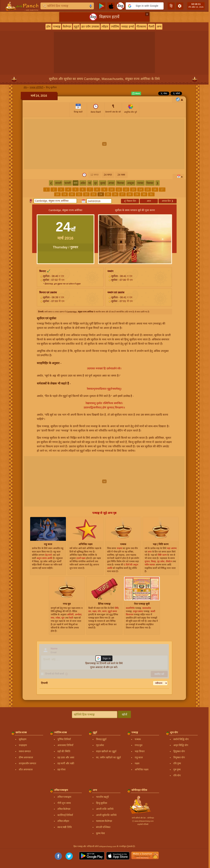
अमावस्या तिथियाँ (65, 745)
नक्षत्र (137, 763)
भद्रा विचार (140, 751)
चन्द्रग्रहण (23, 745)
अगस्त (111, 183)
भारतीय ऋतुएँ (103, 797)
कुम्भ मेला (101, 833)
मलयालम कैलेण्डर (104, 821)
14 (140, 189)
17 (162, 189)
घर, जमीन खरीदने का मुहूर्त (108, 757)
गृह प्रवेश (100, 745)
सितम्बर (121, 183)
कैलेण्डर (67, 27)
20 (72, 194)
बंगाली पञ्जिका (103, 827)
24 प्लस (121, 175)
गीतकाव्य (141, 27)
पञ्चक (138, 739)
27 (122, 194)
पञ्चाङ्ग (57, 27)
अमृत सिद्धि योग (181, 745)
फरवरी (68, 183)
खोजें (125, 714)
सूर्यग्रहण (23, 739)
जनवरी (58, 183)
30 (144, 194)
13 (133, 189)
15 (148, 189)
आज (149, 201)
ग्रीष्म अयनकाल (26, 757)
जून (96, 183)
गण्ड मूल (139, 745)
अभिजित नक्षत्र (142, 769)
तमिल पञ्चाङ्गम (64, 797)
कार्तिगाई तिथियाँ (65, 815)
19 (65, 194)
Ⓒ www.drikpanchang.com (143, 821)
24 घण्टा (108, 175)
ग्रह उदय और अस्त (66, 757)
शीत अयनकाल (26, 769)
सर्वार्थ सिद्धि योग (181, 739)
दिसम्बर (150, 183)
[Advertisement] (104, 144)
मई (90, 183)
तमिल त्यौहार (63, 821)
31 (151, 194)
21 (79, 194)
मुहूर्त (76, 27)
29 (137, 194)
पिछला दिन (130, 201)
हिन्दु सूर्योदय (102, 803)
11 (119, 189)
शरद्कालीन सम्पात (28, 763)
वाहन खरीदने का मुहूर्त (106, 751)
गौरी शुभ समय (64, 803)
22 (86, 194)
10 (112, 189)
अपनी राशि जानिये (105, 809)
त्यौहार (105, 27)
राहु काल (139, 757)
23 (94, 194)
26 (115, 194)
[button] (145, 6)
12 (126, 189)
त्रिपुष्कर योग (179, 757)
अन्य (159, 27)
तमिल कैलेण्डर (64, 809)
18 (57, 194)
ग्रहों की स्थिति (64, 751)
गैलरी (151, 27)
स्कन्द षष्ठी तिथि (65, 827)
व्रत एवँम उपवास (90, 27)
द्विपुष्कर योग (179, 751)
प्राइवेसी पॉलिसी (143, 824)
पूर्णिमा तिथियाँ (64, 739)
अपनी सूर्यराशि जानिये (106, 815)
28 (130, 194)
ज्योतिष (115, 27)
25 (108, 194)
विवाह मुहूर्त (101, 739)
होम (48, 27)
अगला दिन (168, 201)
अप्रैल (83, 183)
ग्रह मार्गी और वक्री (66, 763)
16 (155, 189)
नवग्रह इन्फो (128, 27)
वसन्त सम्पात (25, 751)
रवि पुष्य (177, 763)
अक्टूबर (131, 183)
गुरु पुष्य (177, 769)
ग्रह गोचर (62, 769)
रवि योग (177, 775)
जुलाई (103, 183)
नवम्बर (140, 183)
